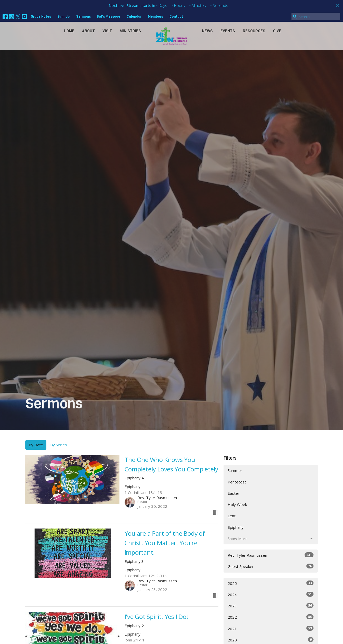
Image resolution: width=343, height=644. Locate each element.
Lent (232, 516)
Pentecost (237, 482)
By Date (36, 445)
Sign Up (64, 17)
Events (228, 31)
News (207, 31)
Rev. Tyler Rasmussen (271, 555)
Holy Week (237, 504)
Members (155, 17)
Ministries (130, 31)
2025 (271, 583)
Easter (234, 493)
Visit (107, 31)
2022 (271, 617)
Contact (176, 17)
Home (69, 31)
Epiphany (236, 527)
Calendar (134, 17)
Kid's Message (109, 17)
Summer (235, 470)
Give (277, 31)
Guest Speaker (271, 566)
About (88, 31)
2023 (271, 606)
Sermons (83, 17)
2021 (271, 629)
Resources (254, 31)
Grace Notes (41, 17)
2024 (271, 594)
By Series (59, 445)
